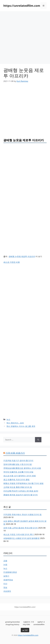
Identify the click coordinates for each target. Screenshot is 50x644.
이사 (5, 584)
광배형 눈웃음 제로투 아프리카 (22, 256)
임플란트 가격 (29, 622)
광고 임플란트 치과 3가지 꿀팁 (16, 480)
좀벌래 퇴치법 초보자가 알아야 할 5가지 (21, 495)
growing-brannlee (13, 622)
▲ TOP (25, 630)
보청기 (6, 576)
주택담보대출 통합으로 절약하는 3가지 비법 (22, 468)
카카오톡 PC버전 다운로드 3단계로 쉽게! (21, 491)
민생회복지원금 (10, 572)
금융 (5, 561)
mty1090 (26, 624)
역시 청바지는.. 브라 (15, 423)
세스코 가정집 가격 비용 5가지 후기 (19, 534)
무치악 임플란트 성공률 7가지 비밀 (18, 472)
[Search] (38, 440)
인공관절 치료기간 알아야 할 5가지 (18, 460)
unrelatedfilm (39, 624)
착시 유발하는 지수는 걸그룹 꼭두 (21, 426)
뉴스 (8, 419)
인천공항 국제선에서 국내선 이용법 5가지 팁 (22, 514)
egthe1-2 (41, 622)
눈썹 (5, 565)
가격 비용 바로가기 (15, 453)
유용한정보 (8, 580)
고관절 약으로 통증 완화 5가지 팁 (18, 487)
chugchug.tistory (12, 624)
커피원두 (7, 591)
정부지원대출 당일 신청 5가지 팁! (18, 464)
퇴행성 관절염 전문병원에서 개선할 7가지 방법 (23, 483)
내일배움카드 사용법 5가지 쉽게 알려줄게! (22, 538)
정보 (5, 587)
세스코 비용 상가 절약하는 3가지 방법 (20, 476)
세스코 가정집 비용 (12, 262)
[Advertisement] (25, 38)
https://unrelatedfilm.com (22, 6)
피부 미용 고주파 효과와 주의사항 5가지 (21, 528)
